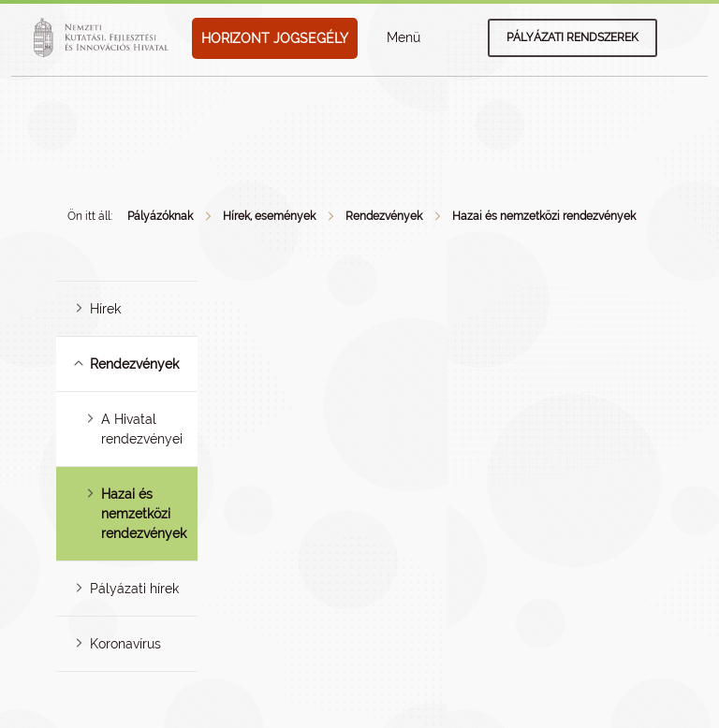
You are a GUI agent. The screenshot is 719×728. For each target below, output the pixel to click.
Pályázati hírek (134, 589)
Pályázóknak (160, 216)
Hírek (105, 309)
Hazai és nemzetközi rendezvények (544, 216)
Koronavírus (125, 644)
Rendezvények (384, 216)
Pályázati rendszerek (572, 37)
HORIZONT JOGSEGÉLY (275, 38)
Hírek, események (269, 216)
